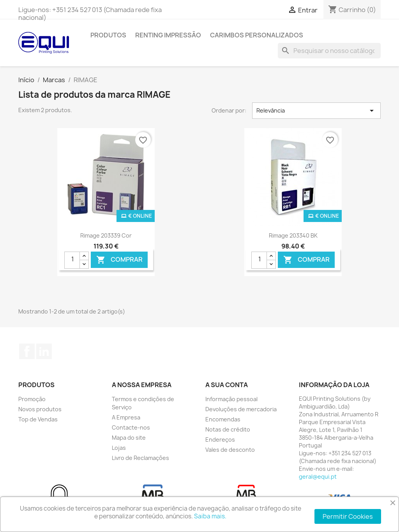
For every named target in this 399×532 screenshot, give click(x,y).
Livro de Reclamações (140, 458)
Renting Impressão (168, 35)
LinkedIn (44, 351)
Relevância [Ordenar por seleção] (316, 111)
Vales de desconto (230, 450)
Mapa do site (129, 438)
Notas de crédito (228, 429)
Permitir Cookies (348, 516)
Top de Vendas (38, 419)
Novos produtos (40, 409)
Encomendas (223, 419)
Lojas (119, 448)
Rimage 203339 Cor (106, 235)
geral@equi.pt (318, 477)
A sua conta (227, 385)
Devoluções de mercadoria (241, 409)
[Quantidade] (72, 260)
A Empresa (126, 417)
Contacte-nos (131, 427)
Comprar (119, 260)
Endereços (220, 440)
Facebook (27, 351)
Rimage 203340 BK (293, 235)
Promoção (32, 399)
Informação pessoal (231, 399)
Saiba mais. (210, 516)
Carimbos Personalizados (257, 35)
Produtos (108, 35)
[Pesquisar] (329, 51)
